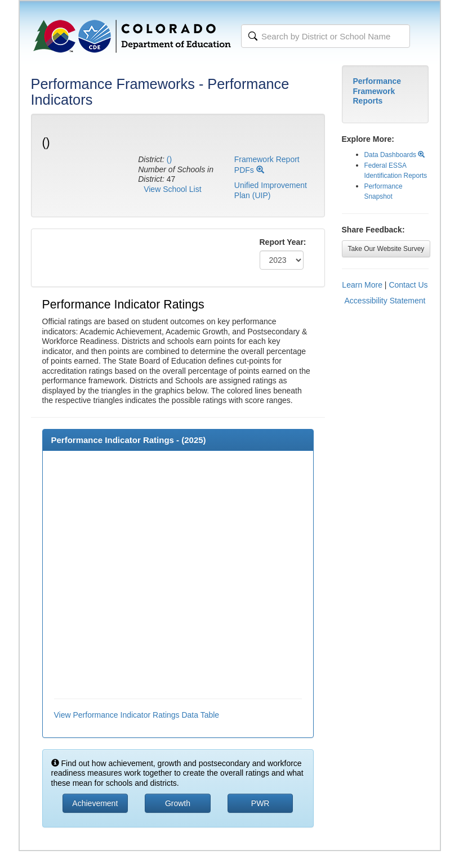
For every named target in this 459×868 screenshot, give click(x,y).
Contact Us (408, 285)
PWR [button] (260, 803)
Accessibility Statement (385, 301)
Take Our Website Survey (386, 249)
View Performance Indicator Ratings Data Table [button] (137, 715)
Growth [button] (178, 803)
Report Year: (283, 242)
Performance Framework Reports (377, 91)
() (169, 159)
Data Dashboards (395, 155)
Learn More (362, 285)
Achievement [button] (95, 803)
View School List (172, 189)
